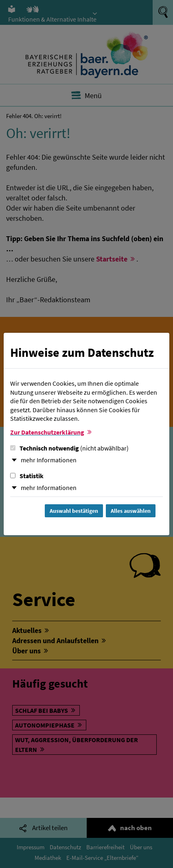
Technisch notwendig (69, 448)
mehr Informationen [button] (49, 460)
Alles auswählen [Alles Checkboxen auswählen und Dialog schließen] (131, 511)
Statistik (27, 476)
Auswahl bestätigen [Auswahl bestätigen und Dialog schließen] (74, 511)
